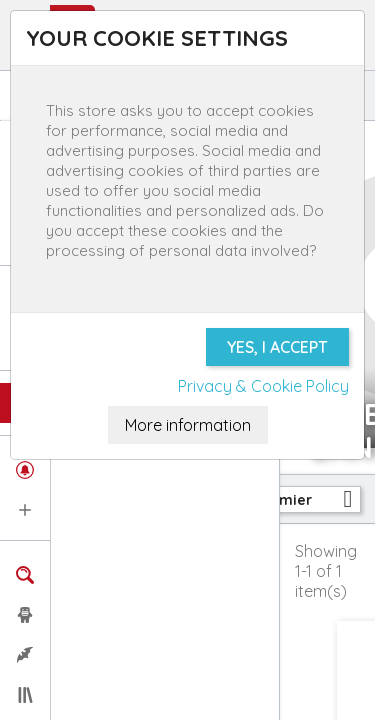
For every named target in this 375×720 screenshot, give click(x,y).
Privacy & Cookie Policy (263, 386)
